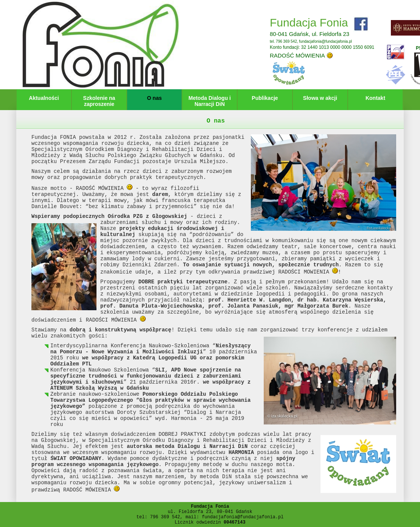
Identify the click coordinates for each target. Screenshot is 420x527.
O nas (155, 98)
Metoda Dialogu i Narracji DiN (210, 101)
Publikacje (265, 98)
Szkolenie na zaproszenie (99, 101)
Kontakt (375, 98)
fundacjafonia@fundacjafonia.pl (325, 41)
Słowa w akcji (320, 98)
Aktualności (44, 98)
